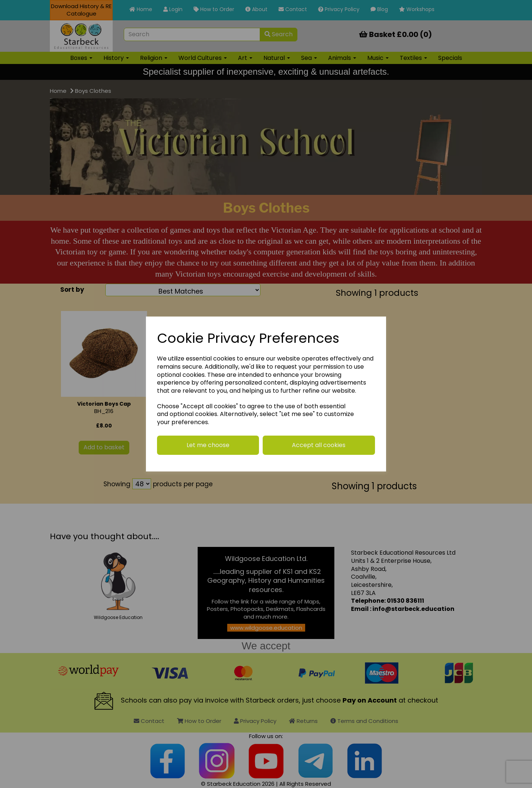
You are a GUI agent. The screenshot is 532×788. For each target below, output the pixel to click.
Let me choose (208, 445)
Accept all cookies (319, 445)
